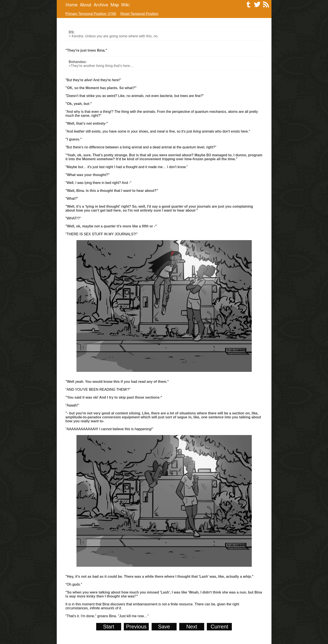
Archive (101, 5)
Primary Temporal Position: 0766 (91, 14)
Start (109, 627)
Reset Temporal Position (139, 14)
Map (115, 5)
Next (192, 627)
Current (219, 627)
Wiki (125, 5)
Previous (136, 627)
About (86, 5)
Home (72, 5)
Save (164, 627)
